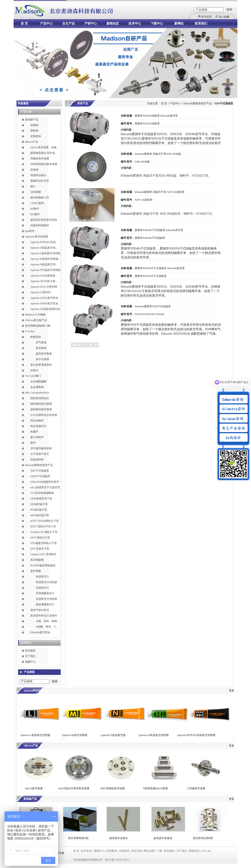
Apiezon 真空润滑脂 (37, 237)
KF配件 (35, 209)
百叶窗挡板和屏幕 (41, 448)
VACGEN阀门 (33, 376)
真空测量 (36, 571)
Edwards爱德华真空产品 (39, 465)
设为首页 (207, 17)
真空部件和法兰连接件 (44, 616)
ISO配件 (35, 214)
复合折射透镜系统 (41, 365)
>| (96, 345)
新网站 (179, 24)
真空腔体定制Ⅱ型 (203, 838)
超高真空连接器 (163, 838)
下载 (159, 851)
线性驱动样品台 (40, 398)
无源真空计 (42, 588)
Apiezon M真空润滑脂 (74, 735)
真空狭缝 (41, 348)
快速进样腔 (37, 460)
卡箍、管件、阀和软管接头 (48, 621)
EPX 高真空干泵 (40, 549)
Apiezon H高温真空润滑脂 (45, 248)
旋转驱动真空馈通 (41, 409)
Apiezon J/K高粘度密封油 (45, 309)
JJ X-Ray (30, 331)
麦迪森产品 (32, 120)
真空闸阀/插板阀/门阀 (38, 326)
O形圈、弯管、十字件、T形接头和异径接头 (48, 627)
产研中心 (91, 24)
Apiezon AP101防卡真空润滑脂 (45, 281)
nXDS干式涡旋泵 (40, 476)
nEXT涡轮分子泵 (40, 538)
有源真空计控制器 (46, 582)
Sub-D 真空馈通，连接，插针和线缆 (45, 147)
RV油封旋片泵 (39, 510)
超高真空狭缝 (44, 354)
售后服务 (30, 651)
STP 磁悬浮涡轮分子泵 (44, 543)
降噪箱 (34, 131)
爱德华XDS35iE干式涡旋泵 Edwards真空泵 (160, 268)
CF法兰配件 (37, 203)
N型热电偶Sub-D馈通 (155, 788)
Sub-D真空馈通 (34, 788)
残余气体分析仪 (40, 610)
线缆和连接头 (38, 175)
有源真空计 (42, 577)
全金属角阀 (37, 387)
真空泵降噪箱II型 (78, 838)
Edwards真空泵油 (40, 632)
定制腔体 (36, 136)
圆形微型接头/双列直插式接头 (45, 153)
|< (74, 345)
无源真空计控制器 (46, 599)
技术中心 (135, 24)
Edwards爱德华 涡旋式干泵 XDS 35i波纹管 (160, 192)
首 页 (24, 24)
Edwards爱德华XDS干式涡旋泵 (153, 306)
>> (91, 345)
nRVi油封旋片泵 (40, 515)
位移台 (34, 370)
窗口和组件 (37, 437)
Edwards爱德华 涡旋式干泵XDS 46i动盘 (158, 154)
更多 (232, 691)
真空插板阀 (37, 560)
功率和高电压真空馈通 (44, 164)
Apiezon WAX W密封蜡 (44, 287)
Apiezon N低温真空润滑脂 (45, 264)
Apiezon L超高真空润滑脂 (45, 253)
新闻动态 (113, 24)
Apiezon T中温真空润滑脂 (45, 270)
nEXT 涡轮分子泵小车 (43, 526)
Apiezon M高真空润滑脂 (44, 259)
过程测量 (36, 192)
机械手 (34, 432)
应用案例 (112, 851)
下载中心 (157, 24)
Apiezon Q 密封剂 (40, 292)
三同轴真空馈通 (196, 788)
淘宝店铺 (137, 851)
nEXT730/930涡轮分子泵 (45, 521)
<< (80, 345)
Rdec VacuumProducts (37, 393)
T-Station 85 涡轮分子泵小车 (45, 532)
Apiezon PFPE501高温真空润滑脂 (45, 242)
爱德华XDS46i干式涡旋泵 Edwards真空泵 (159, 230)
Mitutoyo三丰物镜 (35, 315)
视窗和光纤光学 (40, 181)
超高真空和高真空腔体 (44, 220)
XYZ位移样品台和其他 (44, 415)
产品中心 (46, 24)
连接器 (34, 125)
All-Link (206, 851)
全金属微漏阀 (38, 381)
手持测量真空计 (45, 593)
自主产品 (68, 24)
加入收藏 (224, 17)
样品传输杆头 (38, 426)
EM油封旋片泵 (39, 504)
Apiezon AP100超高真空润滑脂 (45, 276)
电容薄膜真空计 (45, 604)
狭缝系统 (36, 337)
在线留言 (124, 851)
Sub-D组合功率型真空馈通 (74, 788)
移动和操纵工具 (40, 198)
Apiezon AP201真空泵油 (44, 298)
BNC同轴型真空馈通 (113, 788)
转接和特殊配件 (40, 225)
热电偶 (34, 170)
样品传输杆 (37, 421)
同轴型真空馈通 (40, 159)
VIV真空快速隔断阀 (42, 493)
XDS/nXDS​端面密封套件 (45, 482)
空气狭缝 (41, 342)
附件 (33, 443)
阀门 (33, 186)
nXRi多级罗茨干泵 (41, 499)
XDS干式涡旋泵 (40, 471)
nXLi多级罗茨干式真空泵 (45, 487)
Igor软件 (30, 231)
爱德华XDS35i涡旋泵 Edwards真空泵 (156, 116)
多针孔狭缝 (42, 359)
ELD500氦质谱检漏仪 (43, 565)
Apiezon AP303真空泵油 (44, 303)
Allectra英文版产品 (36, 320)
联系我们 (201, 24)
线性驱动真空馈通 (41, 404)
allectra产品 (32, 142)
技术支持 (86, 851)
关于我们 (30, 656)
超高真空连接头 (119, 838)
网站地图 (149, 851)
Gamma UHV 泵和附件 (44, 554)
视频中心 (30, 662)
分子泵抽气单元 (40, 454)
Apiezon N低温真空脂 (113, 735)
